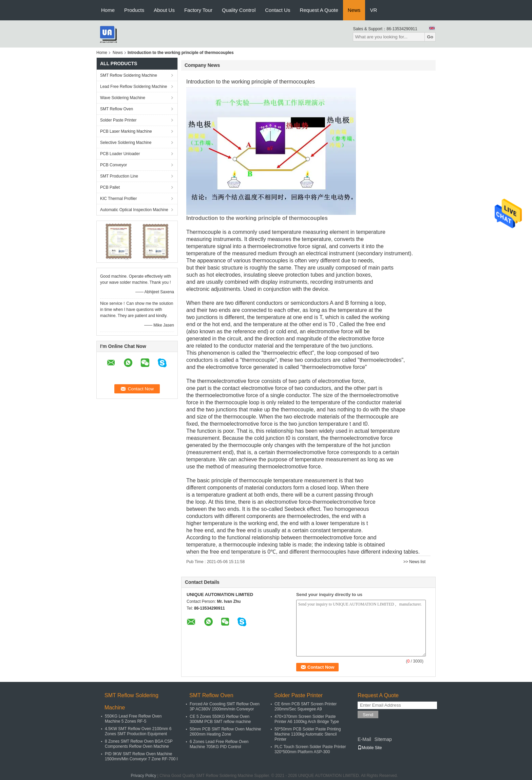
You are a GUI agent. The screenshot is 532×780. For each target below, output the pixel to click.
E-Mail (364, 739)
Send (368, 715)
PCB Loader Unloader (120, 154)
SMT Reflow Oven (117, 109)
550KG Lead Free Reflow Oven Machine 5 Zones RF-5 (133, 719)
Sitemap (383, 739)
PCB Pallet (110, 187)
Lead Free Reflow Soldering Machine (134, 87)
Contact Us (278, 10)
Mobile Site (370, 748)
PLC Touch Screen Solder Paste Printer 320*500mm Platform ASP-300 (310, 749)
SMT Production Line (119, 176)
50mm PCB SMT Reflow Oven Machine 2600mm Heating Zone (225, 732)
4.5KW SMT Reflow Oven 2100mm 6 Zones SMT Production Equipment (138, 731)
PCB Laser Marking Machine (126, 131)
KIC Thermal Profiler (118, 199)
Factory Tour (198, 10)
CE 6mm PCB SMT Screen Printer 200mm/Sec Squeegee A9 (306, 707)
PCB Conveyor (113, 165)
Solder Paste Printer (118, 120)
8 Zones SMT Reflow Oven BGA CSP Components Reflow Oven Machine (139, 744)
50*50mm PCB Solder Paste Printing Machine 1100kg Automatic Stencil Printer (308, 734)
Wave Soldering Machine (123, 98)
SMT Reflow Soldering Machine (129, 75)
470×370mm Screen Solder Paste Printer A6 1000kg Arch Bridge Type (307, 719)
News (354, 10)
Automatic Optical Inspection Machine (134, 210)
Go (430, 37)
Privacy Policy (144, 776)
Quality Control (239, 10)
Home (108, 10)
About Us (164, 10)
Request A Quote (319, 10)
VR (373, 10)
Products (134, 10)
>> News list (414, 562)
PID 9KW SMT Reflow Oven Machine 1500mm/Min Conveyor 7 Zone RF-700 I (141, 756)
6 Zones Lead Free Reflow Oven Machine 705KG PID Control (219, 744)
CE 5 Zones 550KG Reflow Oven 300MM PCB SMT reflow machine (220, 719)
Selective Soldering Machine (126, 143)
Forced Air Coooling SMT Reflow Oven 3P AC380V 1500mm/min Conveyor (225, 707)
